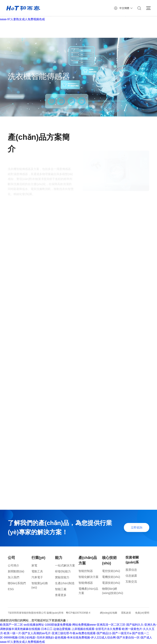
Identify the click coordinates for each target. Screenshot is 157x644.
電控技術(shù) (111, 571)
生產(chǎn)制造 (65, 583)
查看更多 (61, 595)
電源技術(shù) (111, 583)
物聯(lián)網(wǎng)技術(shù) (113, 591)
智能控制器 (86, 571)
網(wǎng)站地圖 (109, 613)
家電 (34, 565)
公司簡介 (13, 565)
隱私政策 (126, 613)
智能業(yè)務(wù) (40, 585)
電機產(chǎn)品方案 (88, 591)
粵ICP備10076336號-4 (78, 613)
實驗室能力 (62, 577)
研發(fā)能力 (63, 571)
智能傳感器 (86, 583)
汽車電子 (37, 577)
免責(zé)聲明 (142, 613)
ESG (11, 589)
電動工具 (37, 571)
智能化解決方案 (89, 577)
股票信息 (131, 570)
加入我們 (13, 577)
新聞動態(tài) (16, 571)
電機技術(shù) (111, 577)
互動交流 (131, 582)
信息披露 (131, 576)
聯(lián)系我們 (17, 583)
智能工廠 (61, 589)
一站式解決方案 (65, 565)
